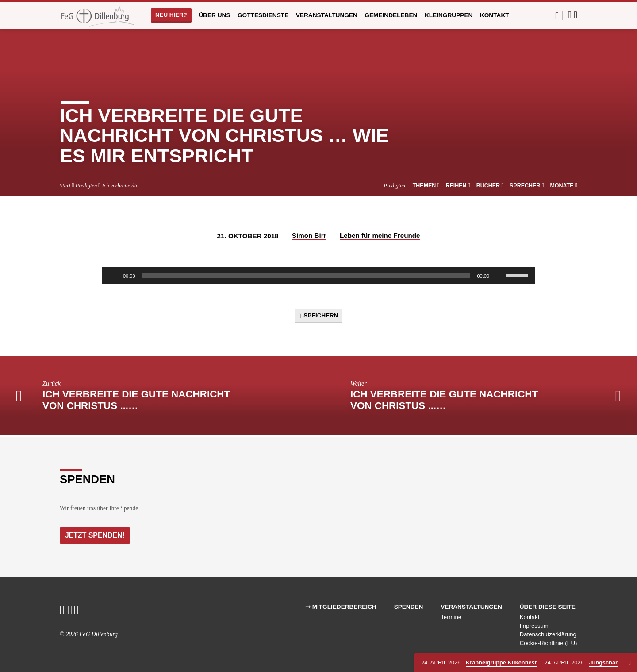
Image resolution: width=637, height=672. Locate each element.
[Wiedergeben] (113, 275)
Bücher (490, 186)
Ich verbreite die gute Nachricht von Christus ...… (136, 402)
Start (65, 186)
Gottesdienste (263, 15)
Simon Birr (309, 235)
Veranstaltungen (327, 15)
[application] (318, 275)
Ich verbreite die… (123, 186)
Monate (564, 186)
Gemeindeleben (391, 15)
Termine (451, 617)
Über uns (214, 15)
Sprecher (527, 186)
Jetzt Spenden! (96, 535)
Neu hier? (171, 15)
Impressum (534, 626)
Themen (426, 186)
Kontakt (495, 15)
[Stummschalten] (499, 275)
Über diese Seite (548, 607)
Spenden (409, 607)
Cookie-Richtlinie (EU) (549, 643)
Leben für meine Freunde (380, 235)
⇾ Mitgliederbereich (341, 607)
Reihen (458, 186)
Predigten (86, 186)
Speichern (318, 316)
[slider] (306, 275)
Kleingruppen (449, 15)
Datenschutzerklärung (548, 635)
